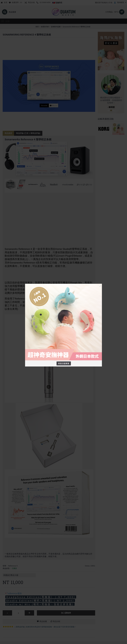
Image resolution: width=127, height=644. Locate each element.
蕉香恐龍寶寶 (64, 363)
